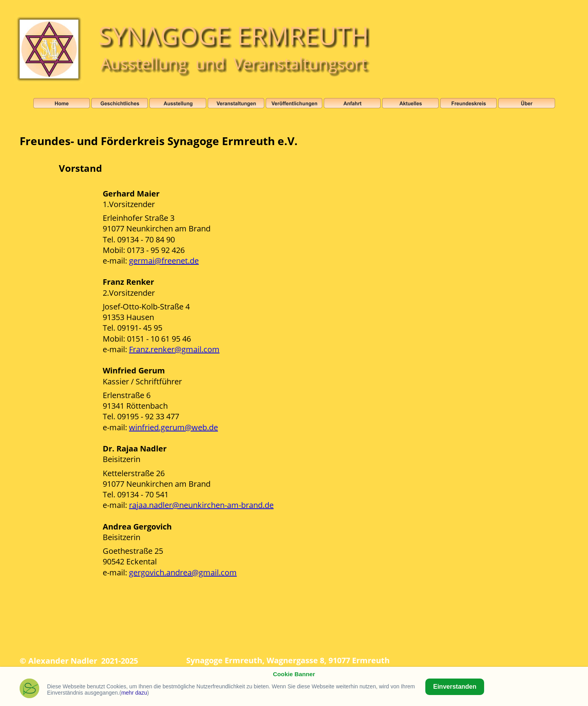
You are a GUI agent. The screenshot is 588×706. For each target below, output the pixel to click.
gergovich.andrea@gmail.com (183, 572)
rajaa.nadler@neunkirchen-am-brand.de (201, 505)
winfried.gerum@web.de (173, 427)
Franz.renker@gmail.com (174, 349)
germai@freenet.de (164, 261)
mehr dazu (134, 693)
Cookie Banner (294, 674)
